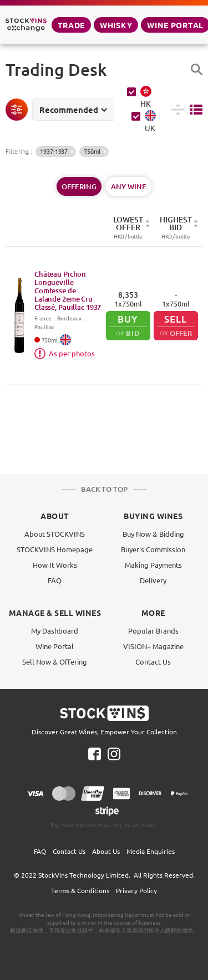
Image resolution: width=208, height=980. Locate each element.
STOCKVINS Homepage (55, 549)
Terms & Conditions (80, 890)
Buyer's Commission (153, 549)
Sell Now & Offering (55, 662)
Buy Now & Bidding (153, 534)
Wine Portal (55, 646)
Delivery (153, 580)
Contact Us (153, 662)
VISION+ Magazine (153, 646)
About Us (106, 851)
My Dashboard (55, 631)
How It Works (55, 565)
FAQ (55, 580)
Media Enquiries (151, 851)
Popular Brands (153, 631)
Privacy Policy (136, 890)
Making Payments (153, 565)
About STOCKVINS (55, 534)
